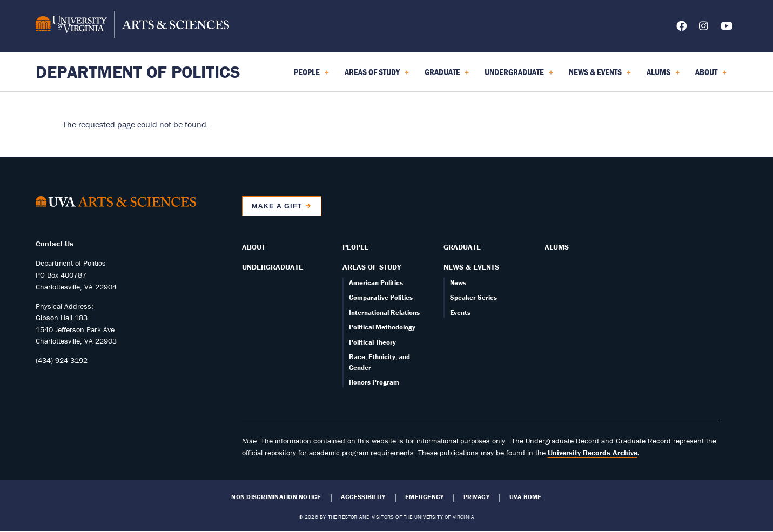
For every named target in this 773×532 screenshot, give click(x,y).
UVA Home (526, 497)
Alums (557, 247)
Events (460, 312)
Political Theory (372, 342)
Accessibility (363, 497)
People (355, 247)
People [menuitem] (311, 76)
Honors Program (374, 382)
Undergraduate (273, 267)
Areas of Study (372, 267)
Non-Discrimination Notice (276, 497)
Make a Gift (277, 206)
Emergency (424, 497)
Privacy (476, 497)
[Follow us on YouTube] (727, 28)
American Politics (376, 283)
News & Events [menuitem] (600, 76)
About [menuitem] (711, 76)
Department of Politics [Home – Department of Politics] (138, 72)
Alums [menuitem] (663, 76)
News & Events (471, 267)
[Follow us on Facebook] (681, 28)
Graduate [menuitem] (447, 76)
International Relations (384, 312)
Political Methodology (382, 327)
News (458, 283)
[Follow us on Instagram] (704, 28)
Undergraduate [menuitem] (519, 76)
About (254, 247)
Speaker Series (473, 297)
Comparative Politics (381, 297)
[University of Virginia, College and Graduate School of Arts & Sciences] (132, 26)
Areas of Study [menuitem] (377, 76)
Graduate (462, 247)
